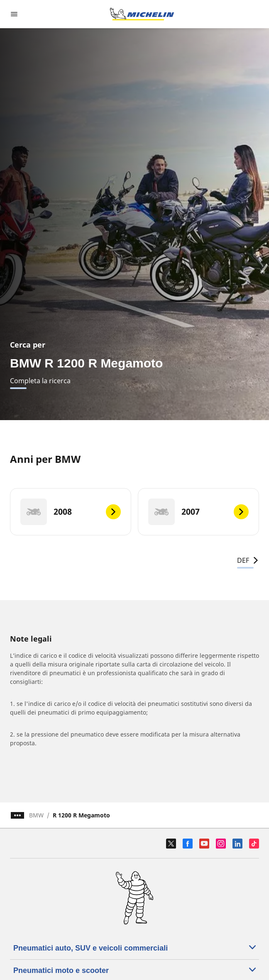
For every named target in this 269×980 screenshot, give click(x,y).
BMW (36, 815)
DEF (248, 560)
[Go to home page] (142, 14)
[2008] (71, 512)
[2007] (198, 512)
